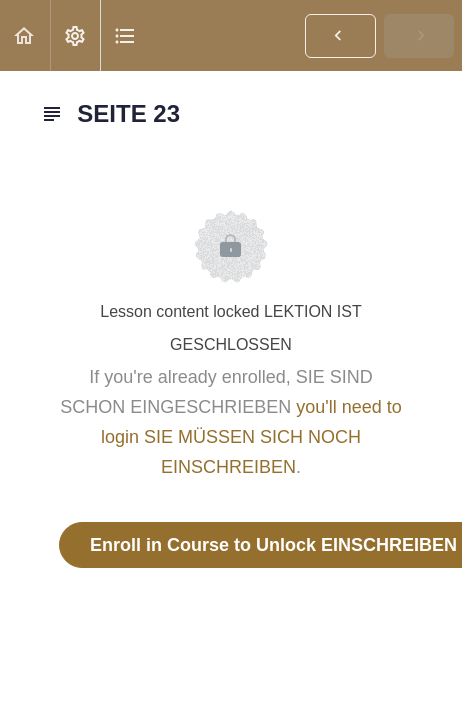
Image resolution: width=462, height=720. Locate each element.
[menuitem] (75, 35)
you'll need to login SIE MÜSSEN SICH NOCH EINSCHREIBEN (251, 437)
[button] (25, 35)
